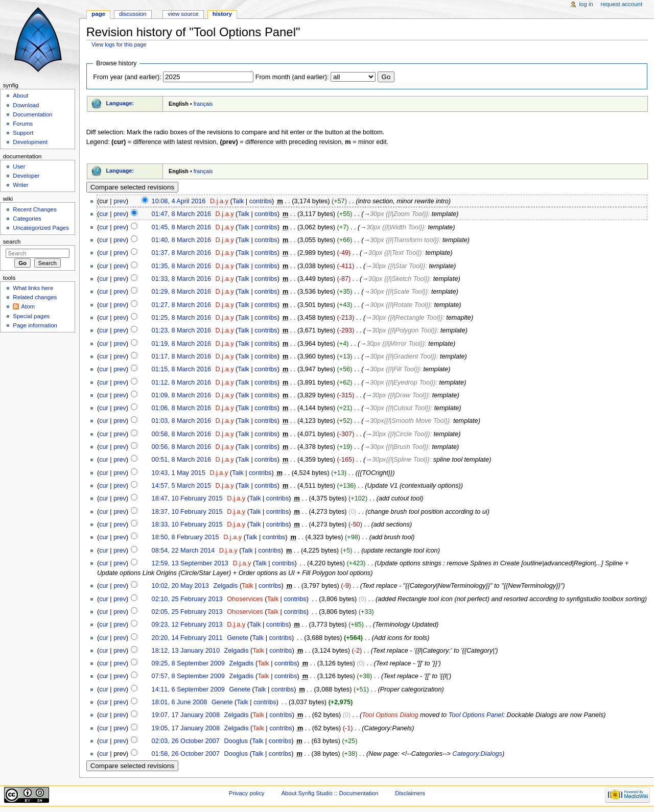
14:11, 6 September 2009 (188, 689)
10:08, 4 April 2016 (179, 201)
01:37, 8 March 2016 (181, 253)
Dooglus (236, 741)
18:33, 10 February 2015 (187, 524)
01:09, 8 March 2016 (181, 395)
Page (98, 14)
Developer (26, 176)
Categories (27, 219)
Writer (20, 185)
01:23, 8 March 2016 (181, 330)
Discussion (133, 14)
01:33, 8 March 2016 (181, 279)
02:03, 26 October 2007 (186, 741)
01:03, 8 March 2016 (181, 421)
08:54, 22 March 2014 (183, 551)
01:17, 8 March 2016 (181, 356)
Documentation (32, 114)
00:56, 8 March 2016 (181, 447)
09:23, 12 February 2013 (187, 625)
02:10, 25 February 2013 (187, 599)
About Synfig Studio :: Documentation (330, 793)
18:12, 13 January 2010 (186, 651)
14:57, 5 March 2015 (181, 486)
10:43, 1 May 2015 (179, 473)
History (222, 14)
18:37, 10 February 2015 (187, 512)
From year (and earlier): (127, 77)
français (203, 104)
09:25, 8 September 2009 (188, 663)
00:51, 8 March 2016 (181, 460)
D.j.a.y (219, 201)
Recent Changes (34, 209)
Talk (238, 201)
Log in (586, 4)
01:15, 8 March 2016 (181, 369)
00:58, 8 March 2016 (181, 434)
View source (183, 14)
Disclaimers (410, 793)
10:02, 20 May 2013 (180, 586)
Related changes (35, 297)
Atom (28, 306)
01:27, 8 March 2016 (181, 305)
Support (23, 133)
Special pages (31, 316)
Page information (35, 325)
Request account (622, 4)
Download (26, 105)
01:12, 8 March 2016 (181, 383)
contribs (261, 201)
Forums (23, 124)
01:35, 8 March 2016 (181, 266)
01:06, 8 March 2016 (181, 408)
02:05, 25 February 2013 (187, 612)
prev (120, 201)
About (20, 95)
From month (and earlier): (292, 77)
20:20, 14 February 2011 (187, 638)
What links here (33, 288)
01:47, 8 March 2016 (181, 214)
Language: (120, 103)
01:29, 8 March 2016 (181, 292)
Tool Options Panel (476, 715)
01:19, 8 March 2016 (181, 344)
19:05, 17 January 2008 (186, 728)
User (19, 166)
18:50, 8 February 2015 (185, 537)
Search (12, 242)
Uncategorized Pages (41, 228)
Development (30, 142)
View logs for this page (119, 44)
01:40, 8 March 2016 (181, 240)
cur (104, 214)
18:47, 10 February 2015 (187, 498)
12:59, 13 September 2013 (190, 563)
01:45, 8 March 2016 (181, 227)
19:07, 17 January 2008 (186, 715)
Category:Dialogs (477, 754)
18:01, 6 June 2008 (180, 702)
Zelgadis (225, 586)
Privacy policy (247, 793)
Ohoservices (245, 599)
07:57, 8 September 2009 (188, 676)
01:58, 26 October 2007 (186, 754)
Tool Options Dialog (390, 715)
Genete (238, 638)
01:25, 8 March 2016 (181, 318)
